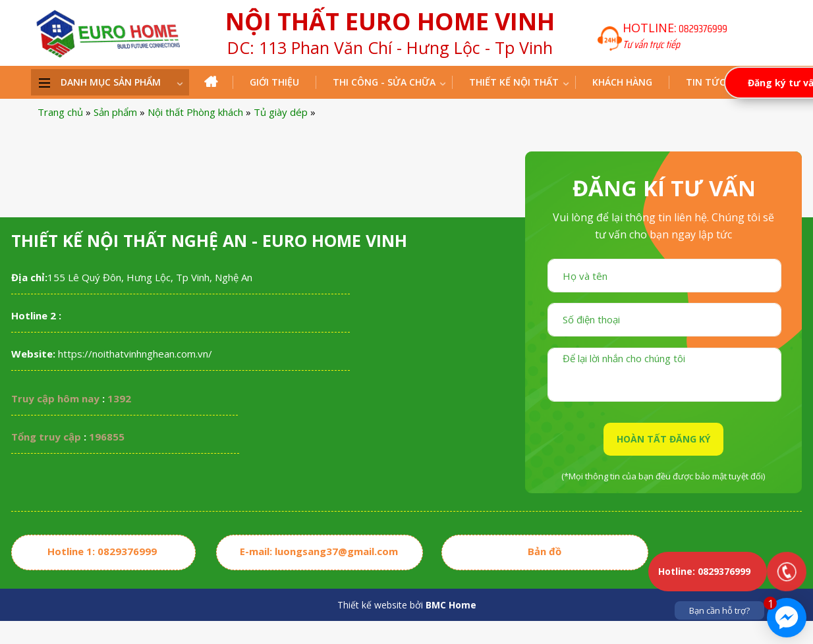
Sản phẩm (115, 112)
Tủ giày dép (281, 112)
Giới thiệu (274, 82)
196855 (107, 437)
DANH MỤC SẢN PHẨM (111, 82)
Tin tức (706, 82)
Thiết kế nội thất (514, 82)
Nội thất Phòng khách (195, 112)
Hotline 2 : (36, 315)
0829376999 (703, 29)
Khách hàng (622, 82)
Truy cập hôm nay (55, 398)
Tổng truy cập (46, 437)
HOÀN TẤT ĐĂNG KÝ (663, 439)
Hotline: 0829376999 (704, 571)
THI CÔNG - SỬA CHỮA (384, 82)
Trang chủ (60, 112)
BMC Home (451, 605)
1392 (119, 398)
